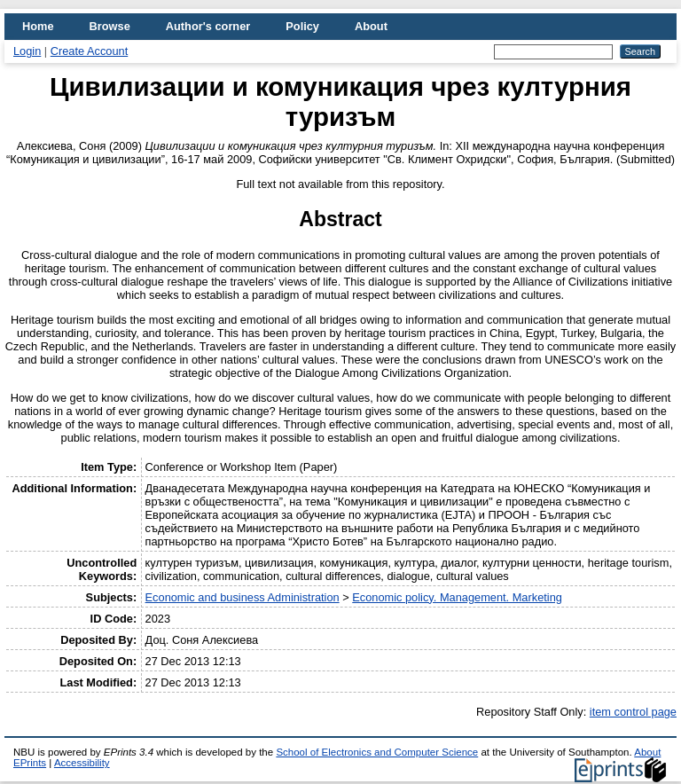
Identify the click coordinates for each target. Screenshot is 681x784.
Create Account (90, 51)
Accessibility (82, 763)
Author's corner (208, 26)
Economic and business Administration (243, 597)
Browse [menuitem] (110, 26)
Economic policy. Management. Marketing (457, 597)
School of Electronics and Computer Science (377, 752)
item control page (633, 712)
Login (27, 51)
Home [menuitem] (38, 26)
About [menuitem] (371, 26)
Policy (302, 26)
